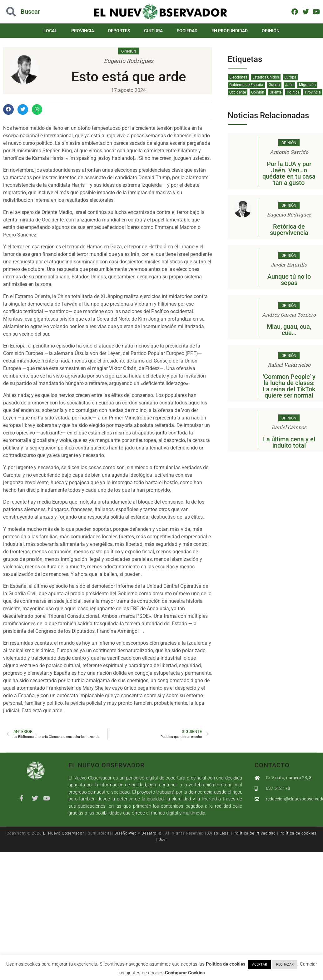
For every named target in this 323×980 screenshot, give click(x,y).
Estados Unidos (266, 77)
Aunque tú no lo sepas (289, 280)
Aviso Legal (219, 833)
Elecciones (238, 77)
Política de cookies (298, 833)
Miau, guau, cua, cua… (289, 330)
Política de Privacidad (255, 833)
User (163, 840)
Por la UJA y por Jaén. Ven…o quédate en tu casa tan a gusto (289, 173)
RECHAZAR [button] (285, 965)
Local (56, 31)
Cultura (153, 31)
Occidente (238, 92)
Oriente (276, 92)
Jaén (289, 85)
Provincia (87, 31)
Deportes (121, 31)
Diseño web (126, 833)
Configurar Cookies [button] (185, 973)
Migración (307, 85)
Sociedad (185, 31)
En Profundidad (226, 31)
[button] (8, 109)
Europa (290, 77)
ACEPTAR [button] (260, 965)
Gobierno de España (246, 85)
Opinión (265, 31)
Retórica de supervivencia (289, 230)
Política (293, 92)
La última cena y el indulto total (289, 442)
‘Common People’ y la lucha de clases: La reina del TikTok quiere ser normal (289, 386)
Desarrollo (152, 833)
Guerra (274, 85)
